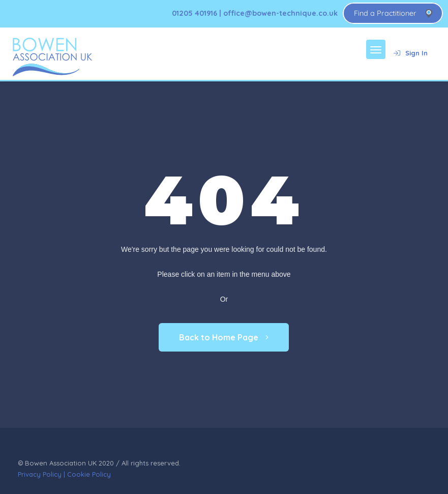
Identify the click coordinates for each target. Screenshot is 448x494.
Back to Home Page (224, 337)
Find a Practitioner (385, 13)
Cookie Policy (89, 474)
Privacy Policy (40, 474)
